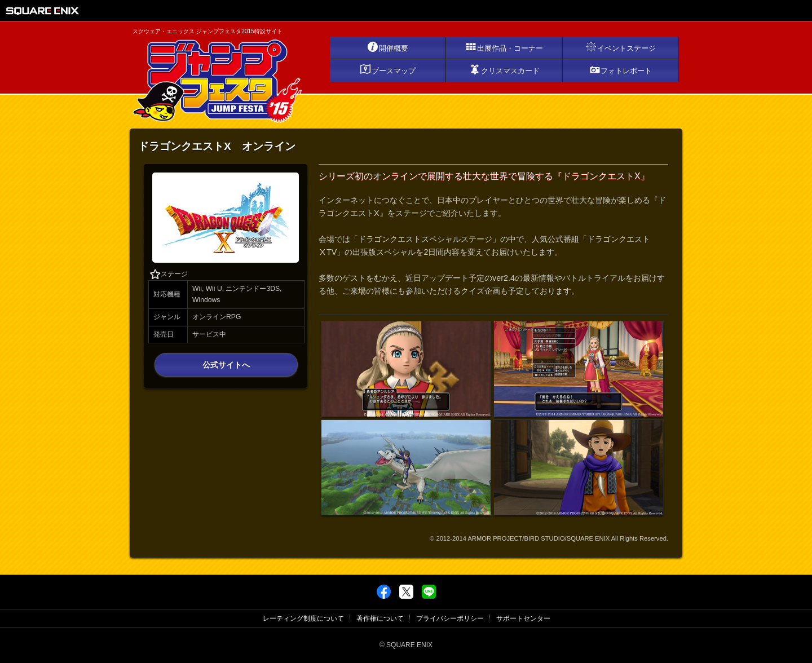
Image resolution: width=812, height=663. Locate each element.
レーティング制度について (303, 618)
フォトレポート (621, 69)
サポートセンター (523, 618)
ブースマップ (388, 69)
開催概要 (388, 47)
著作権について (380, 618)
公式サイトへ (226, 365)
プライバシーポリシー (450, 618)
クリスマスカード (504, 69)
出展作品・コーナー (504, 47)
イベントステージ (621, 47)
